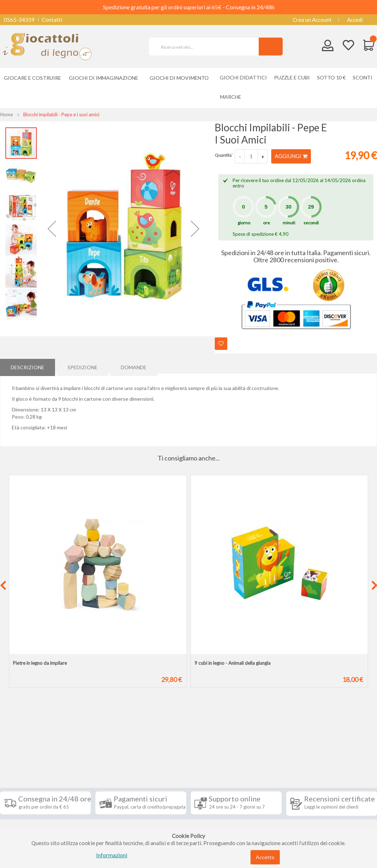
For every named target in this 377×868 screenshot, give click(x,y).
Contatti (52, 20)
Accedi (355, 20)
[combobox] (207, 47)
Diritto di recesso (26, 792)
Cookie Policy (22, 824)
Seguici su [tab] (84, 754)
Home (7, 114)
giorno (244, 223)
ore (266, 223)
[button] (52, 229)
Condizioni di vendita (30, 781)
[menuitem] (232, 97)
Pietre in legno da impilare (40, 663)
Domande (134, 366)
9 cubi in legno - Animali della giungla (232, 663)
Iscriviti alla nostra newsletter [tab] (224, 758)
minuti (289, 223)
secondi (311, 223)
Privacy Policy (23, 814)
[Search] (271, 47)
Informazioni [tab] (26, 754)
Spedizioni (18, 771)
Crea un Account (312, 20)
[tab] (28, 366)
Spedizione (83, 366)
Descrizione (28, 366)
